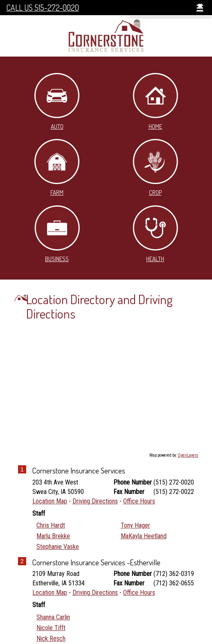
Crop (155, 168)
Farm (57, 168)
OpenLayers (188, 455)
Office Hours (139, 501)
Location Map (50, 501)
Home (155, 102)
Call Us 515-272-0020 (43, 8)
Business (57, 234)
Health (155, 234)
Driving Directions (95, 501)
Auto (57, 102)
